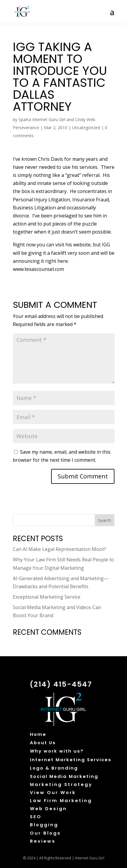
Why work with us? (57, 751)
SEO (36, 817)
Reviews (43, 841)
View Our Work (53, 792)
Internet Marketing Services (71, 760)
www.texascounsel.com (38, 269)
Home (38, 734)
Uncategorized (86, 128)
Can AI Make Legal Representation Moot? (59, 549)
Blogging (44, 825)
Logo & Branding (54, 768)
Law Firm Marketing (61, 800)
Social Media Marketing (64, 776)
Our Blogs (45, 833)
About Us (43, 743)
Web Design (48, 808)
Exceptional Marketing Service (47, 597)
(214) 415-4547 (61, 684)
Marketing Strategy (61, 784)
